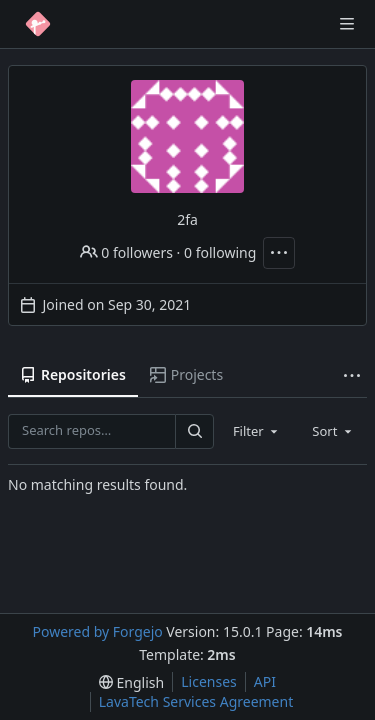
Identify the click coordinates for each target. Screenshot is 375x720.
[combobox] (257, 431)
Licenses (209, 681)
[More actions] (279, 253)
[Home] (38, 24)
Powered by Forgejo (97, 631)
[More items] (352, 375)
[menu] (131, 682)
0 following (220, 252)
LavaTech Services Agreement (196, 701)
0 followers (126, 252)
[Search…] (194, 431)
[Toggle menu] (347, 24)
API (265, 681)
